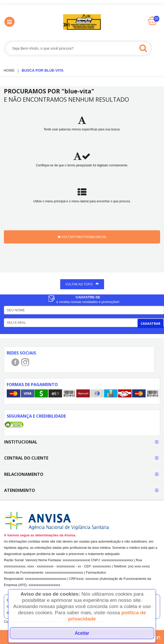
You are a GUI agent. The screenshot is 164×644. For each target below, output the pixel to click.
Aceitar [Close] (82, 633)
